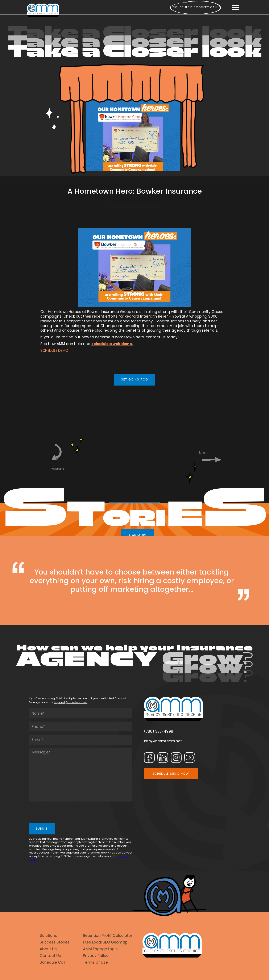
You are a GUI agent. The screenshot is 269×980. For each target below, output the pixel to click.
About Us (48, 949)
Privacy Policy (96, 956)
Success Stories (55, 942)
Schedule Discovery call (195, 7)
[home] (43, 10)
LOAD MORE (137, 535)
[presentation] (61, 813)
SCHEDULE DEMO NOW (171, 774)
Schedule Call (52, 962)
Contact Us (50, 956)
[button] (235, 8)
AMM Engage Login (100, 949)
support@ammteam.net (71, 702)
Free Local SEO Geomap (105, 942)
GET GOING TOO (135, 379)
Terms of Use (95, 962)
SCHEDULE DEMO (54, 351)
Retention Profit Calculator (108, 935)
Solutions (48, 935)
